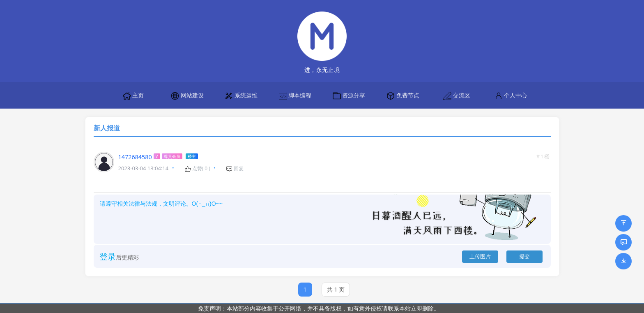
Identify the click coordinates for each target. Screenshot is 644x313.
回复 (235, 169)
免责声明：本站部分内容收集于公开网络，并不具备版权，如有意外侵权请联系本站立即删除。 (319, 308)
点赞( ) (197, 169)
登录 (108, 256)
